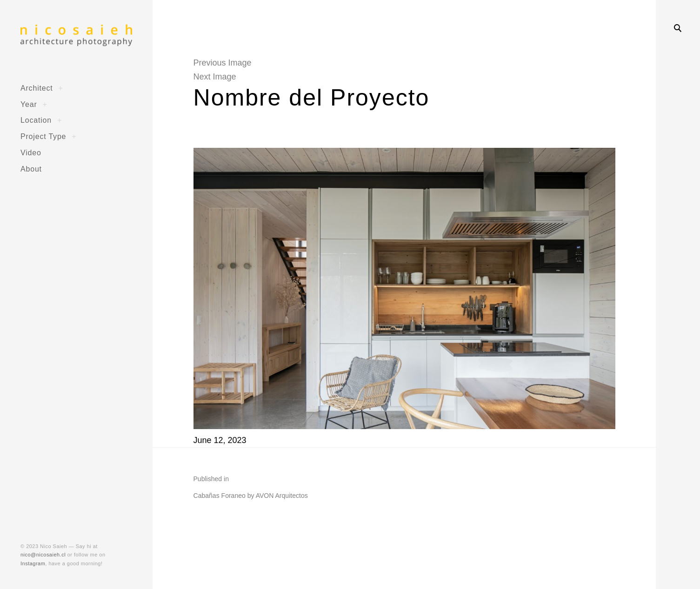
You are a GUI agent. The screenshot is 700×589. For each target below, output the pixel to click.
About (31, 169)
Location (36, 120)
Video (31, 152)
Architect (37, 88)
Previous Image (223, 63)
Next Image (215, 77)
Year (29, 104)
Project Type (43, 136)
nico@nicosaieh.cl (43, 555)
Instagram (33, 563)
